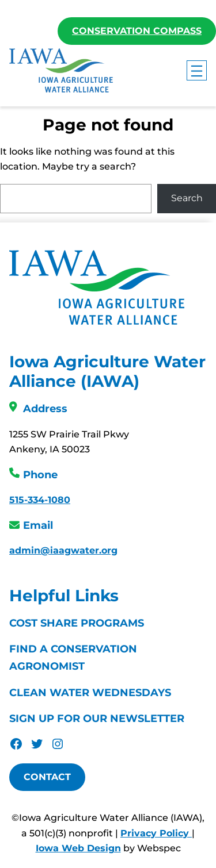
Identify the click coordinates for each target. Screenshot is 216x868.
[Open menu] (197, 70)
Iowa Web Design (78, 848)
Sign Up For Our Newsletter (97, 719)
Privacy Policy (156, 833)
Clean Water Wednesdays (90, 693)
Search (187, 198)
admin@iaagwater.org (63, 550)
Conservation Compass (137, 31)
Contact (47, 777)
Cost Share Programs (77, 623)
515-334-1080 (40, 500)
